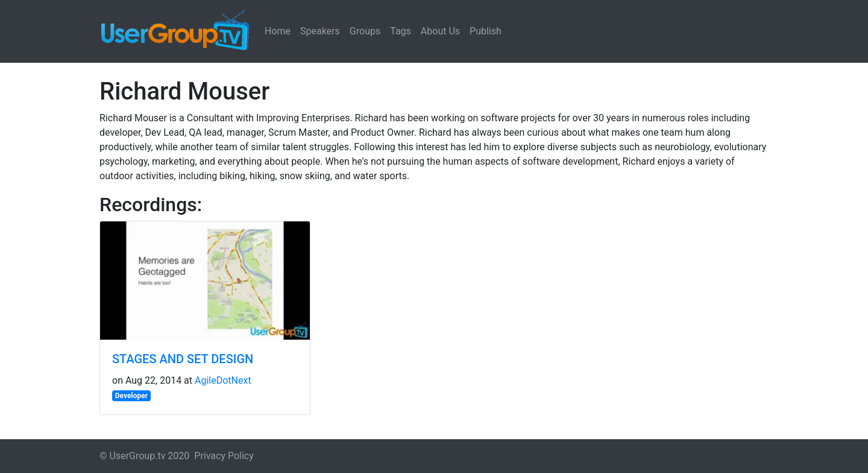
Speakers (320, 31)
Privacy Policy (224, 456)
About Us (440, 31)
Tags (401, 31)
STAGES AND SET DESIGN (183, 359)
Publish (486, 31)
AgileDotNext (223, 380)
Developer (131, 396)
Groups (365, 31)
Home (278, 31)
